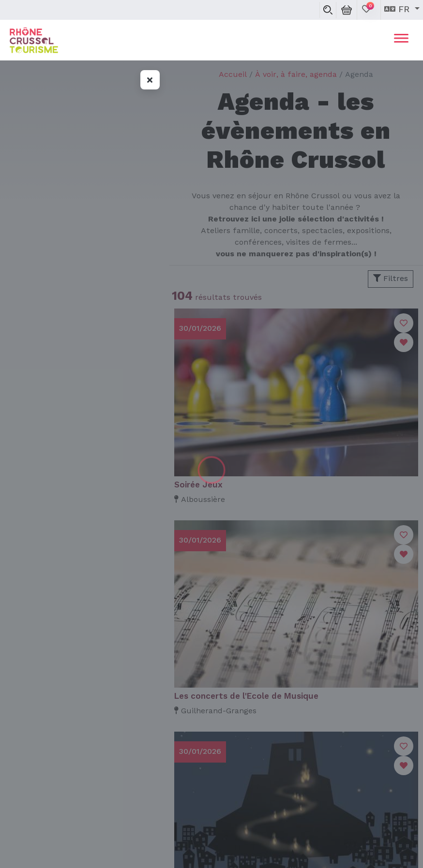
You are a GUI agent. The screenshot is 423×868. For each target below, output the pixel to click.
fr (398, 10)
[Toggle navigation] (401, 40)
